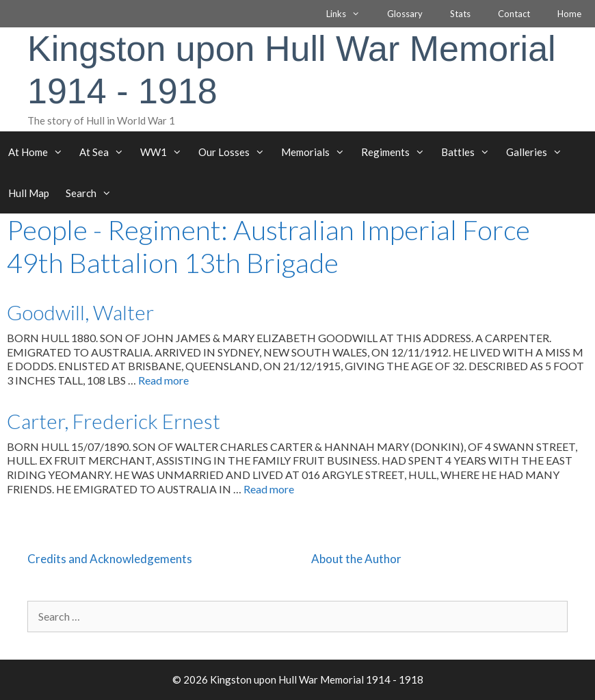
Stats (460, 14)
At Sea (106, 152)
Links (350, 14)
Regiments (397, 152)
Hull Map (29, 193)
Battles (470, 152)
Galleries (538, 152)
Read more (163, 380)
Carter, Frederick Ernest (114, 421)
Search (93, 193)
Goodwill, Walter (80, 312)
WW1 (165, 152)
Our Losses (236, 152)
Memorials (317, 152)
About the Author (356, 559)
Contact (514, 14)
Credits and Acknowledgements (110, 559)
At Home (40, 152)
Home (569, 14)
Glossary (405, 14)
